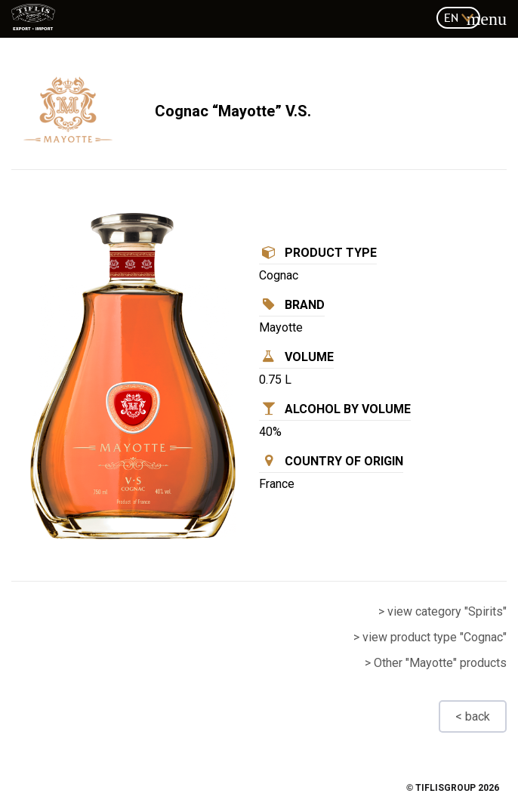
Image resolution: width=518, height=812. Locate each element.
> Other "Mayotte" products (436, 663)
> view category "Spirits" (442, 611)
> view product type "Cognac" (430, 637)
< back (473, 716)
